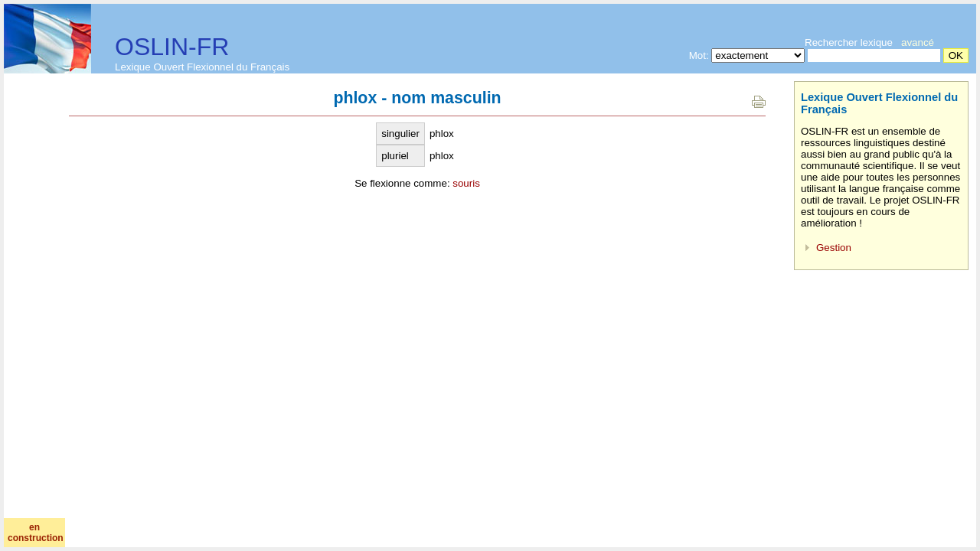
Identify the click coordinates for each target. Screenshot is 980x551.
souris (466, 183)
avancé (918, 42)
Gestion (834, 248)
